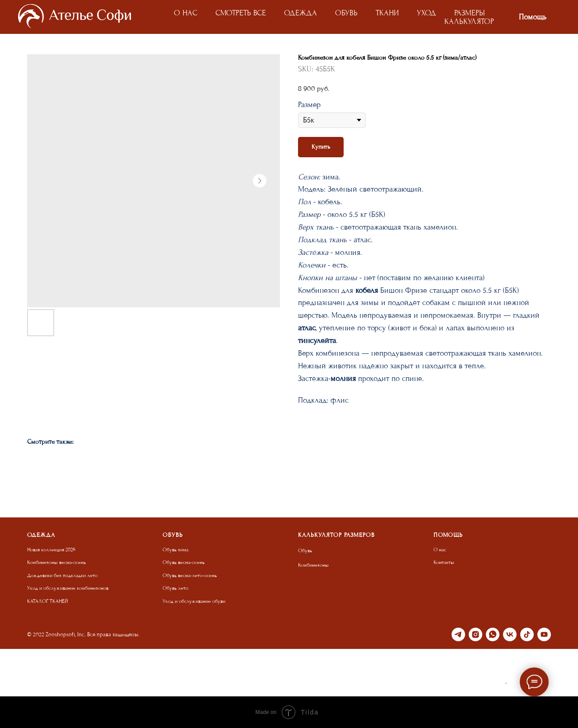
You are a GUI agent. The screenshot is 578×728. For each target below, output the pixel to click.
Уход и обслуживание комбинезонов (68, 588)
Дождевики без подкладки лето (62, 575)
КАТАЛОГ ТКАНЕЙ (48, 601)
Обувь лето (175, 588)
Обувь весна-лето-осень (190, 575)
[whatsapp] (493, 634)
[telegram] (458, 634)
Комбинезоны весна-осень (56, 562)
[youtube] (544, 634)
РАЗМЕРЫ (470, 13)
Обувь (305, 551)
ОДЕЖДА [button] (301, 13)
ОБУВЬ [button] (346, 13)
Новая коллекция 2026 (51, 550)
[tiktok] (527, 634)
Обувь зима (175, 550)
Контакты (444, 562)
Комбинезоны (313, 565)
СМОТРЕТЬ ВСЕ (241, 13)
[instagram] (475, 634)
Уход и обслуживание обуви (194, 601)
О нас (440, 550)
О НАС (186, 13)
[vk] (510, 634)
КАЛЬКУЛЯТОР (469, 21)
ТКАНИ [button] (387, 13)
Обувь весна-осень (184, 562)
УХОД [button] (427, 13)
